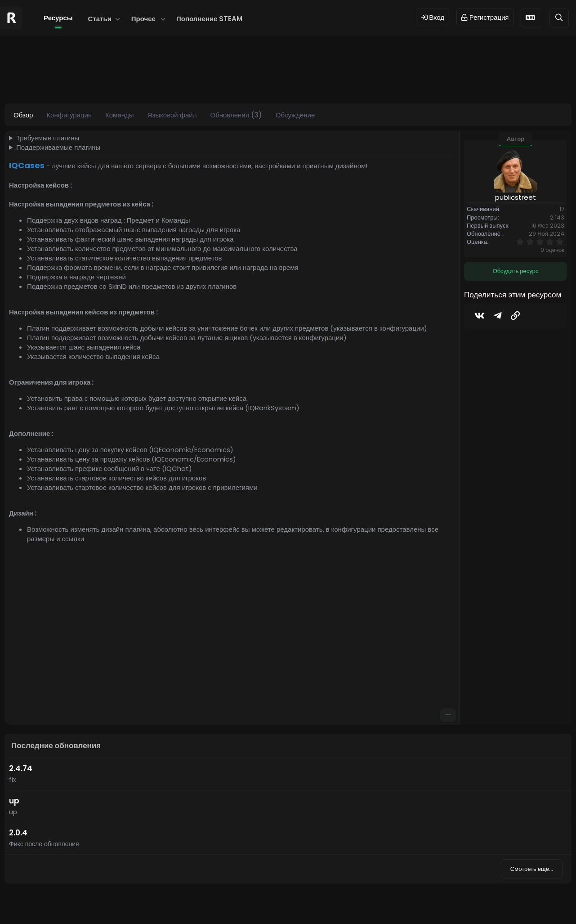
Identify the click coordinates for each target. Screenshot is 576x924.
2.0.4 (18, 833)
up (14, 801)
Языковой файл (172, 115)
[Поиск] (559, 18)
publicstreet (61, 79)
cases (170, 79)
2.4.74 (21, 768)
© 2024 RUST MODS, (283, 903)
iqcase (196, 79)
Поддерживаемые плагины (58, 147)
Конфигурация (69, 115)
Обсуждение (295, 115)
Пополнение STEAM (209, 19)
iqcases (224, 79)
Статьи (100, 19)
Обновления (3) (236, 115)
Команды (120, 115)
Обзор (23, 115)
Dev (318, 903)
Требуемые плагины (48, 138)
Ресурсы (58, 18)
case (146, 79)
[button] (118, 19)
